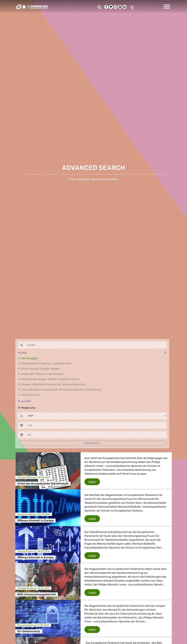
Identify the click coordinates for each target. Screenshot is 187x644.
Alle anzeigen (29, 358)
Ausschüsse (30, 395)
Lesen (94, 481)
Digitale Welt (92, 443)
